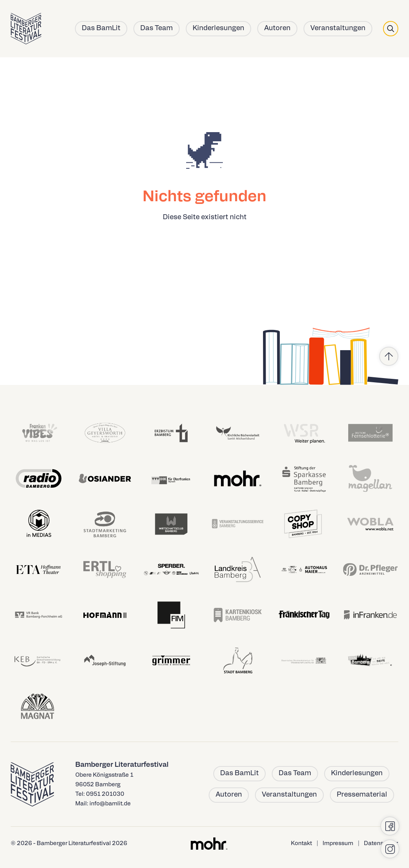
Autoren (277, 28)
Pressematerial (362, 795)
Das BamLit (101, 28)
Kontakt (301, 844)
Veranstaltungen (338, 28)
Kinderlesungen (218, 28)
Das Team (157, 28)
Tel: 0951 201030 (100, 794)
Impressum (338, 844)
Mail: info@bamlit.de (103, 804)
